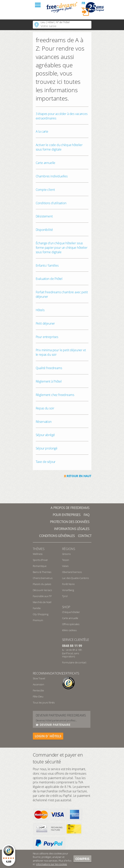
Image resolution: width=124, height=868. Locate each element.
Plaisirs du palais (42, 584)
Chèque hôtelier (71, 612)
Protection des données (70, 522)
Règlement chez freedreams (55, 395)
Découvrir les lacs (42, 590)
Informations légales (72, 529)
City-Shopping (41, 614)
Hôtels (40, 310)
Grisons (66, 554)
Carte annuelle (46, 163)
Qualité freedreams (49, 368)
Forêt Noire (68, 584)
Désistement (44, 216)
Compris (82, 859)
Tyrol (65, 596)
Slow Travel (39, 678)
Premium (38, 620)
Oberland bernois (72, 572)
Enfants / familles (47, 265)
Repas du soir (45, 408)
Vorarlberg (68, 590)
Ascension (39, 684)
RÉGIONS (69, 549)
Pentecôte (38, 690)
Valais (65, 566)
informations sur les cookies (52, 864)
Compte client (45, 190)
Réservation (44, 422)
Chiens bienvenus (43, 578)
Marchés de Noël (42, 602)
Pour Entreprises (67, 515)
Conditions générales (57, 536)
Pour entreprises (47, 337)
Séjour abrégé (45, 435)
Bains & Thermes (42, 572)
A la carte (42, 131)
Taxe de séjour (46, 462)
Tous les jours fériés (44, 702)
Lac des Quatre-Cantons (75, 578)
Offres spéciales (71, 624)
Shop (66, 607)
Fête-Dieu (38, 696)
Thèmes (39, 549)
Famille (37, 608)
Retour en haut (79, 476)
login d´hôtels (48, 736)
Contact (85, 536)
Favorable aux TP (42, 596)
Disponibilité (44, 230)
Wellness (38, 554)
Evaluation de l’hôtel (49, 279)
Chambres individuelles (52, 176)
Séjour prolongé (47, 448)
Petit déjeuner (45, 323)
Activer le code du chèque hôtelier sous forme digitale (59, 147)
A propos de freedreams (70, 508)
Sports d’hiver (40, 560)
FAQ (87, 515)
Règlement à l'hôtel (49, 381)
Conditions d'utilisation (51, 203)
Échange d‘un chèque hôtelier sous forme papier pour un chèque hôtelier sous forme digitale (62, 248)
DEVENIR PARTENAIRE (55, 725)
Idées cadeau (69, 630)
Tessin (66, 560)
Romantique (40, 566)
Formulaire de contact (74, 662)
